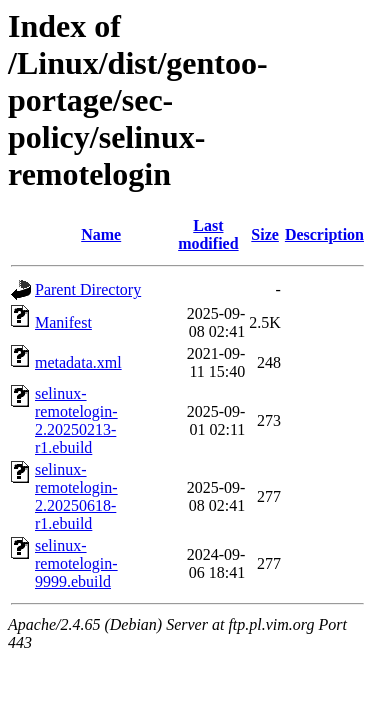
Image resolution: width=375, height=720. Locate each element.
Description (324, 234)
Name (101, 234)
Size (265, 234)
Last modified (208, 234)
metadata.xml (78, 362)
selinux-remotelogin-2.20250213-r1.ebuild (76, 420)
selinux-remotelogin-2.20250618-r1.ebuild (76, 496)
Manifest (63, 322)
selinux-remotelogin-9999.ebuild (76, 563)
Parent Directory (88, 289)
